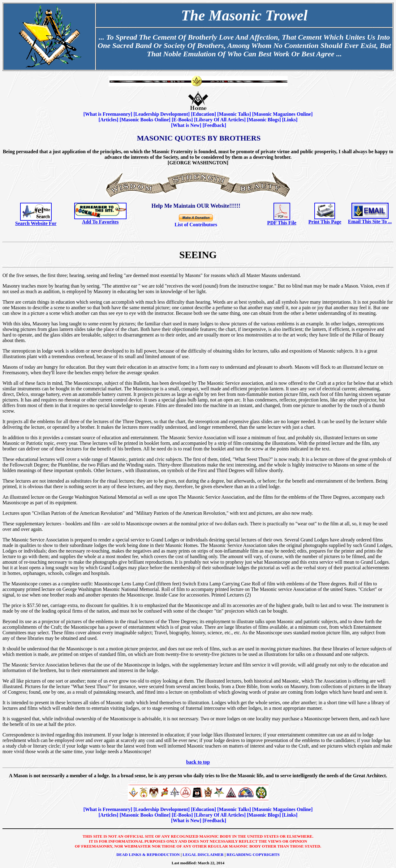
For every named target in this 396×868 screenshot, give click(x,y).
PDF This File (282, 223)
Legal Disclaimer (203, 855)
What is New (186, 125)
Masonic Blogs (264, 120)
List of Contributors (196, 225)
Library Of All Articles (220, 120)
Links (290, 120)
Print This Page (325, 222)
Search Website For (36, 223)
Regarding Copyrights (253, 855)
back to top (198, 762)
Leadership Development (162, 114)
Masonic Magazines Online (282, 114)
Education (203, 114)
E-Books (182, 120)
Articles (108, 120)
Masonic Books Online (145, 120)
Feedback (214, 125)
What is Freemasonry (108, 114)
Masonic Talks (234, 114)
